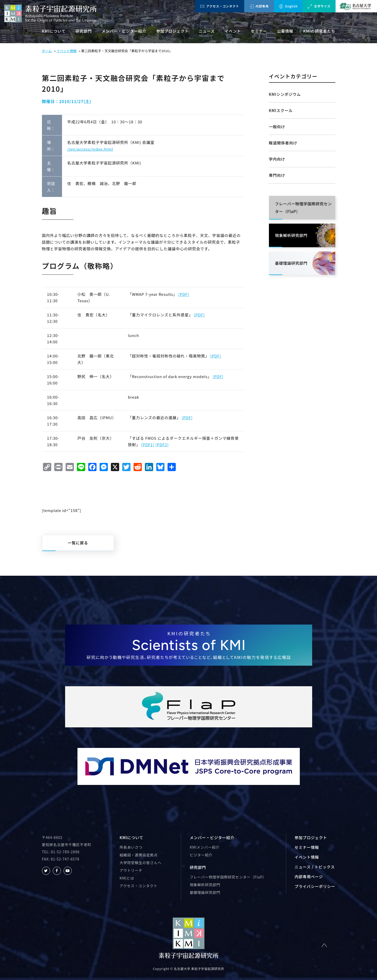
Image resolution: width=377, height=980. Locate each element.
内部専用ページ (309, 877)
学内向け (277, 159)
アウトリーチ (131, 870)
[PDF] (184, 294)
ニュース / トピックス (315, 867)
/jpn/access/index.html (90, 149)
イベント (233, 31)
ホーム (47, 51)
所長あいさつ (131, 847)
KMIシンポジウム (285, 94)
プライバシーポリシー (315, 886)
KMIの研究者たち (319, 31)
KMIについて (54, 31)
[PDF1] (148, 445)
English (288, 6)
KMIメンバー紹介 (205, 847)
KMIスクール (281, 110)
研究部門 (84, 31)
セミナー (259, 31)
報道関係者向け (283, 143)
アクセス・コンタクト (220, 6)
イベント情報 (66, 51)
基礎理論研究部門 (205, 892)
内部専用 (259, 6)
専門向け (277, 175)
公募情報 (285, 31)
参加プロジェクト (172, 31)
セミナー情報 (307, 847)
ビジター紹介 (201, 855)
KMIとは (127, 878)
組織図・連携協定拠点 (139, 855)
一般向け (277, 127)
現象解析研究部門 (205, 885)
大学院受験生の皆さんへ (141, 863)
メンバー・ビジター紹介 (124, 31)
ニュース (207, 31)
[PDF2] (162, 445)
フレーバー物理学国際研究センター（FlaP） (228, 877)
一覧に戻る (78, 543)
